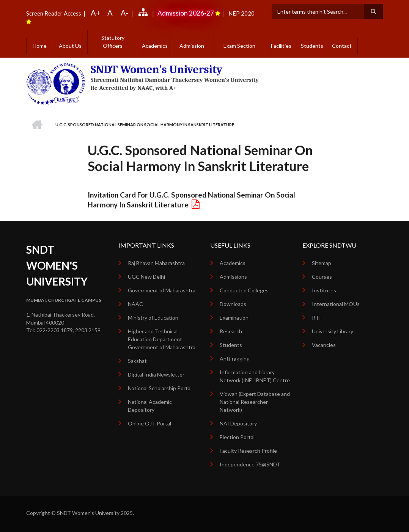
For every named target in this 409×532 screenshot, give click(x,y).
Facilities (281, 46)
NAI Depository (238, 423)
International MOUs (336, 304)
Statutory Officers (113, 42)
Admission (192, 46)
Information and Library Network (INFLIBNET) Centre (255, 376)
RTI (316, 318)
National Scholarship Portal (160, 388)
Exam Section (239, 46)
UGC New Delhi (146, 277)
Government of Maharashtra (162, 290)
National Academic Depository (150, 406)
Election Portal (237, 437)
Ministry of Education (153, 318)
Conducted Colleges (244, 290)
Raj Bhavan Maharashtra (156, 263)
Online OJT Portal (149, 423)
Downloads (233, 304)
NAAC (135, 304)
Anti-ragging (235, 359)
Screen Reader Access (54, 13)
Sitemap (322, 263)
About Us (70, 46)
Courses (322, 277)
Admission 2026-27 (186, 13)
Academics (155, 46)
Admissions (233, 277)
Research (231, 331)
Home (40, 46)
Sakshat (137, 361)
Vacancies (324, 345)
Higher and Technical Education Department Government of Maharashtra (162, 339)
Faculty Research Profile (248, 451)
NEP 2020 (241, 13)
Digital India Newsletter (156, 374)
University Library (333, 331)
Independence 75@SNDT (250, 464)
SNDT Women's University (157, 70)
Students (312, 46)
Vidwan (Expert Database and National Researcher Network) (255, 402)
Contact (342, 46)
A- (124, 13)
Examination (234, 318)
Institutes (324, 290)
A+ (96, 13)
